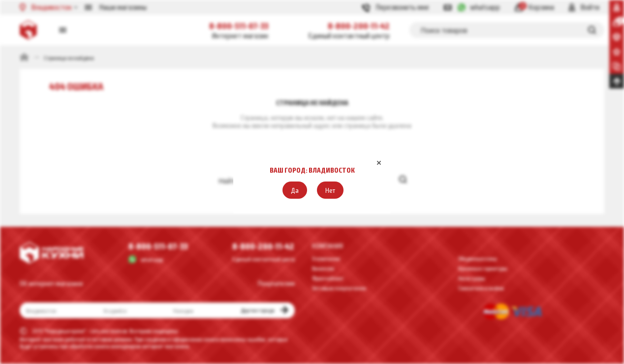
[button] (295, 190)
